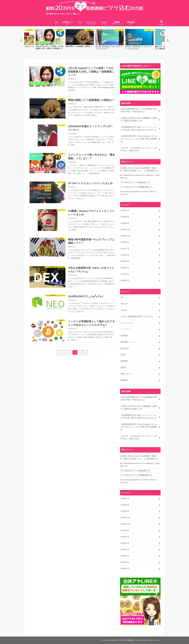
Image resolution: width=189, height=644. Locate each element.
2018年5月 (125, 261)
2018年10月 (125, 236)
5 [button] (94, 54)
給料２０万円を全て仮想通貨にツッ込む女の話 (129, 640)
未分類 (123, 367)
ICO (80, 23)
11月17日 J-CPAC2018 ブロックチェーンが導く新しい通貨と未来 (139, 149)
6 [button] (97, 54)
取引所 (123, 355)
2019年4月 (125, 223)
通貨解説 (117, 23)
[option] (110, 39)
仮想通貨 (124, 335)
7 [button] (100, 54)
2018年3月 (125, 274)
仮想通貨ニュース (68, 23)
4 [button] (92, 54)
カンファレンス (91, 23)
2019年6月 (125, 217)
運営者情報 (131, 23)
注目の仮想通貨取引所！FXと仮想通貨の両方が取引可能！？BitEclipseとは (139, 110)
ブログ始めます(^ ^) (128, 182)
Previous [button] (21, 40)
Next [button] (168, 40)
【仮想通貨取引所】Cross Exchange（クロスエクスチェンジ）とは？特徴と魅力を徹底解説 (139, 139)
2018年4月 (125, 268)
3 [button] (89, 54)
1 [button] (84, 54)
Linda (122, 194)
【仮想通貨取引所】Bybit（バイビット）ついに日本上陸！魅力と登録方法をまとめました (139, 128)
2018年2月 (125, 280)
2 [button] (87, 54)
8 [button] (102, 54)
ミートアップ (126, 329)
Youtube (104, 23)
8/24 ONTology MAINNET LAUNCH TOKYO (137, 192)
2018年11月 (125, 229)
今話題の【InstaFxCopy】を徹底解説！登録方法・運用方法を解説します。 (139, 119)
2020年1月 (125, 210)
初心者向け (125, 348)
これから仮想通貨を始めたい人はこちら (137, 316)
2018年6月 (125, 255)
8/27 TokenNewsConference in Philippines (137, 175)
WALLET (124, 304)
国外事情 (124, 361)
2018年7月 (125, 249)
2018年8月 (125, 242)
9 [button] (105, 54)
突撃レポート (126, 374)
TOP (56, 23)
